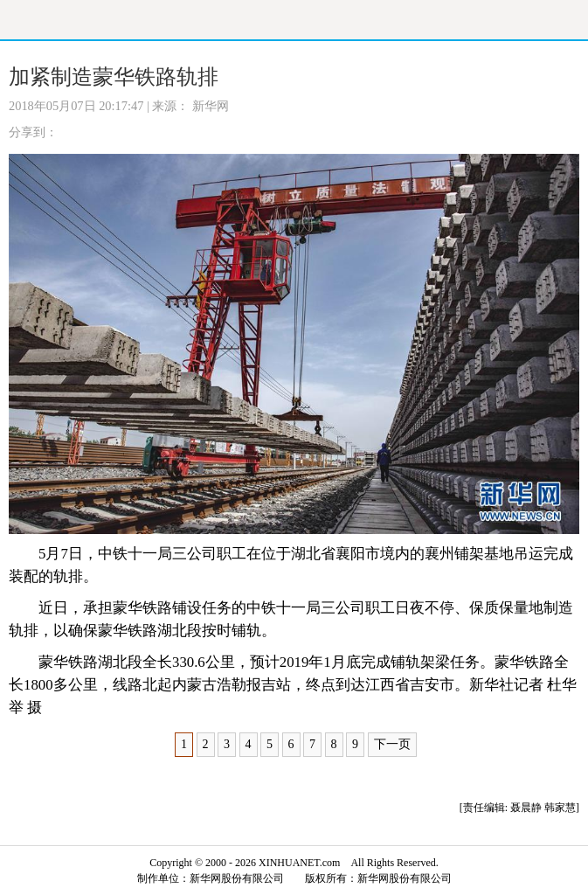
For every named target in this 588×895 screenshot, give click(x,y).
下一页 (392, 744)
